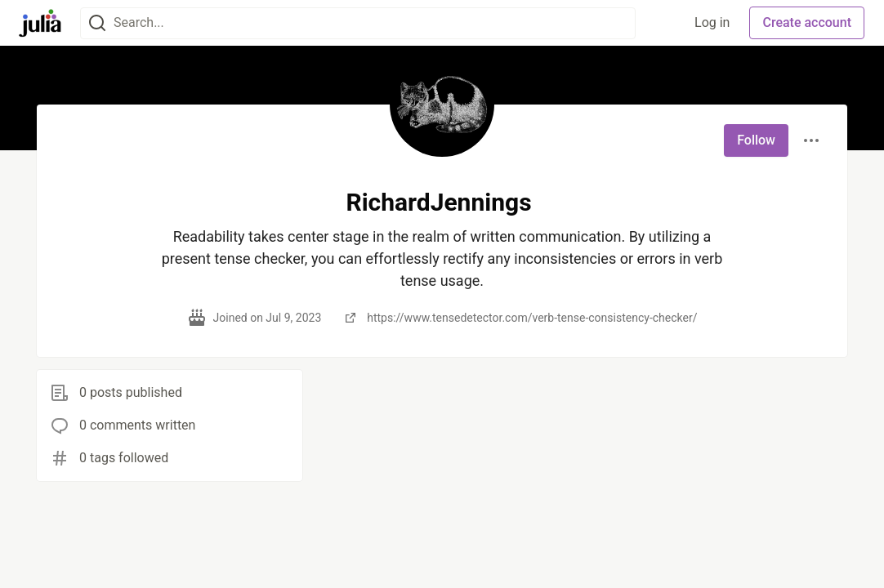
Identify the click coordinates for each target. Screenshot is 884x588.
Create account (807, 22)
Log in (712, 22)
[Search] (97, 23)
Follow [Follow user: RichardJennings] (756, 140)
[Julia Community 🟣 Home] (40, 23)
